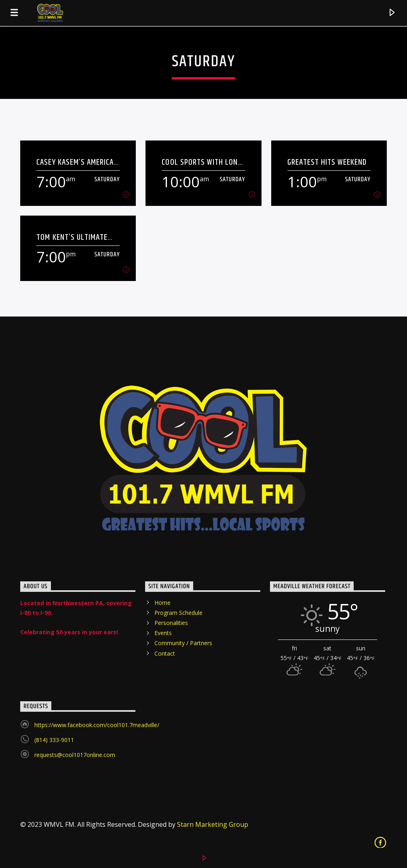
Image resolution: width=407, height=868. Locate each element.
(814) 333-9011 (54, 740)
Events (163, 633)
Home (162, 603)
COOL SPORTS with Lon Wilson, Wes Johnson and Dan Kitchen (200, 162)
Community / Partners (183, 643)
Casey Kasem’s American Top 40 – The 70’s (77, 162)
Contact (165, 653)
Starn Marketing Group (213, 824)
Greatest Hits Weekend (327, 162)
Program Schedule (178, 613)
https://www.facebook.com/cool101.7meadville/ (97, 725)
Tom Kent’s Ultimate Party (72, 237)
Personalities (171, 623)
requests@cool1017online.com (75, 755)
